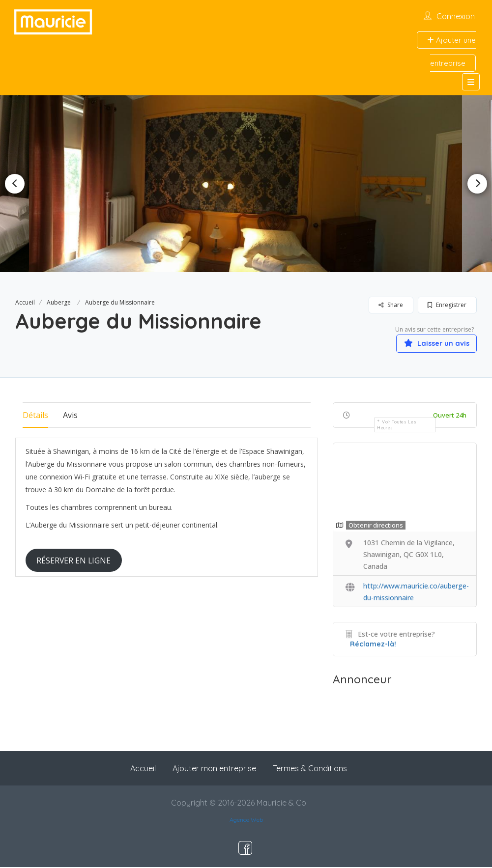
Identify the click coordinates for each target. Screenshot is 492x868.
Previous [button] (15, 184)
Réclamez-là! (373, 645)
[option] (246, 184)
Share (391, 305)
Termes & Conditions (310, 769)
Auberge (59, 302)
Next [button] (477, 184)
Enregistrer (447, 305)
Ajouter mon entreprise (214, 769)
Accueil (25, 302)
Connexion (456, 16)
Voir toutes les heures (397, 426)
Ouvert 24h (450, 416)
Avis (70, 416)
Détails (35, 416)
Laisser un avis (430, 343)
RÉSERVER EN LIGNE (73, 561)
